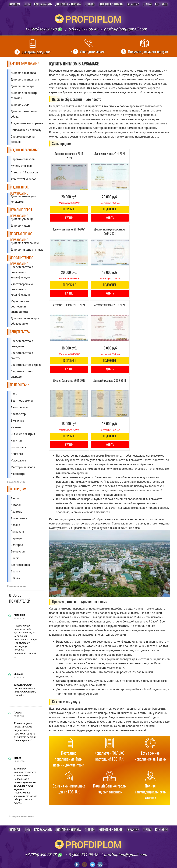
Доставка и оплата (68, 4)
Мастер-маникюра (23, 467)
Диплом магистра (23, 86)
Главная (14, 4)
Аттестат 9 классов (24, 179)
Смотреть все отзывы (22, 816)
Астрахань (18, 531)
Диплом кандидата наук (27, 249)
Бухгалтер (17, 420)
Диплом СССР (20, 105)
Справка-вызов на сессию (23, 139)
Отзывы (90, 4)
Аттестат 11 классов (24, 172)
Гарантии (133, 4)
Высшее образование (24, 64)
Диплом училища (22, 219)
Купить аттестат (22, 166)
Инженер (16, 427)
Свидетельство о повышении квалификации (22, 272)
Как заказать (43, 4)
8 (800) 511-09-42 (83, 29)
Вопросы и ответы (111, 4)
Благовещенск (20, 565)
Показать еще (16, 482)
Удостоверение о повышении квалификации (22, 289)
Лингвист (17, 454)
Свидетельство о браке (26, 365)
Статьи (147, 4)
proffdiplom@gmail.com (125, 29)
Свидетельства (20, 332)
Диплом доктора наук (25, 243)
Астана (15, 525)
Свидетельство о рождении (22, 343)
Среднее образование (24, 150)
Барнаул (16, 538)
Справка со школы (23, 159)
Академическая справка (27, 123)
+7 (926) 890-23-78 (44, 29)
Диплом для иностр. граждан (24, 95)
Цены (27, 4)
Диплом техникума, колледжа (23, 199)
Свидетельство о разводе (22, 374)
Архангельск (19, 518)
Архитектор (18, 414)
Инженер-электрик (23, 434)
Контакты (162, 4)
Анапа (15, 498)
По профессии (20, 385)
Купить (69, 218)
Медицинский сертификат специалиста (20, 306)
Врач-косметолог (22, 400)
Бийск (15, 558)
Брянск (15, 578)
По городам (18, 489)
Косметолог (19, 447)
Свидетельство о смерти (22, 355)
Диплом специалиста (25, 79)
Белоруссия (18, 551)
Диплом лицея (20, 225)
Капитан (16, 440)
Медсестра (18, 474)
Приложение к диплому (26, 130)
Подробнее (69, 209)
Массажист (18, 460)
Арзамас (16, 511)
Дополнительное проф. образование (26, 321)
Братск (15, 571)
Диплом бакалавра (23, 73)
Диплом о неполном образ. (24, 114)
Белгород (17, 545)
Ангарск (16, 505)
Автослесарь (19, 407)
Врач (14, 394)
